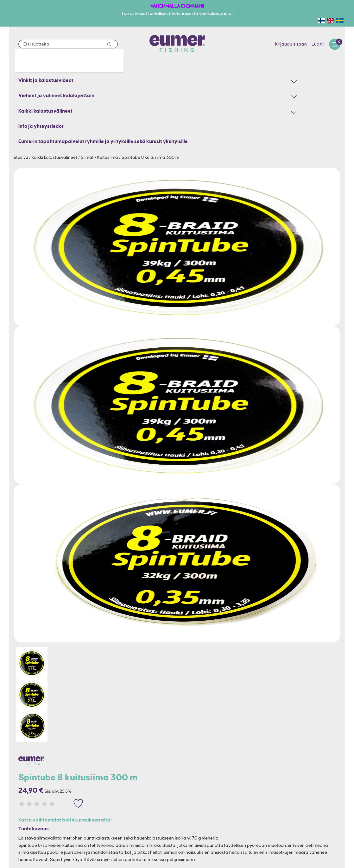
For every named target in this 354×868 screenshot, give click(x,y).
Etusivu (21, 157)
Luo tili (318, 44)
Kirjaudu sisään (291, 44)
